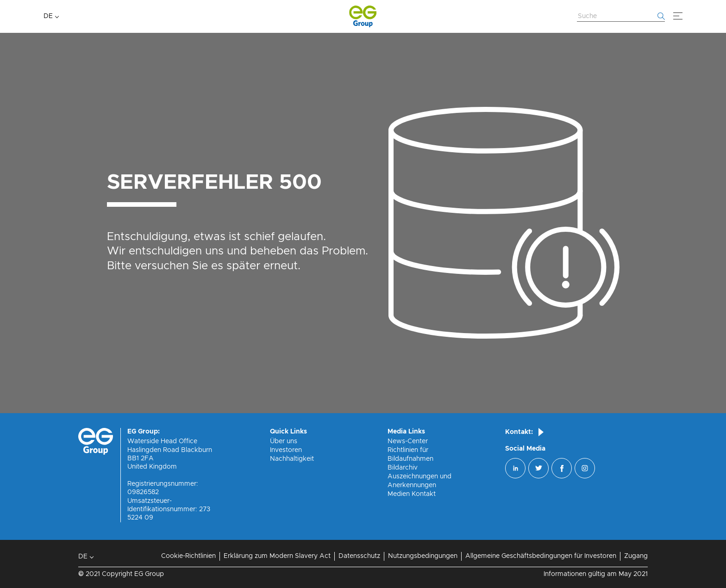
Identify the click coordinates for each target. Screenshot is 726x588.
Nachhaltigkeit (292, 459)
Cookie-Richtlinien (188, 556)
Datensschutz (359, 556)
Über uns (284, 441)
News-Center (408, 441)
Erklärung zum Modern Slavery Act (277, 556)
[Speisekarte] (678, 16)
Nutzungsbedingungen (423, 556)
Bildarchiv (403, 468)
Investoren (286, 450)
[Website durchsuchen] (621, 17)
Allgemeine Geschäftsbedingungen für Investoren (541, 556)
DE (48, 16)
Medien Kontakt (412, 494)
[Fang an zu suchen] (661, 16)
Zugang (636, 556)
